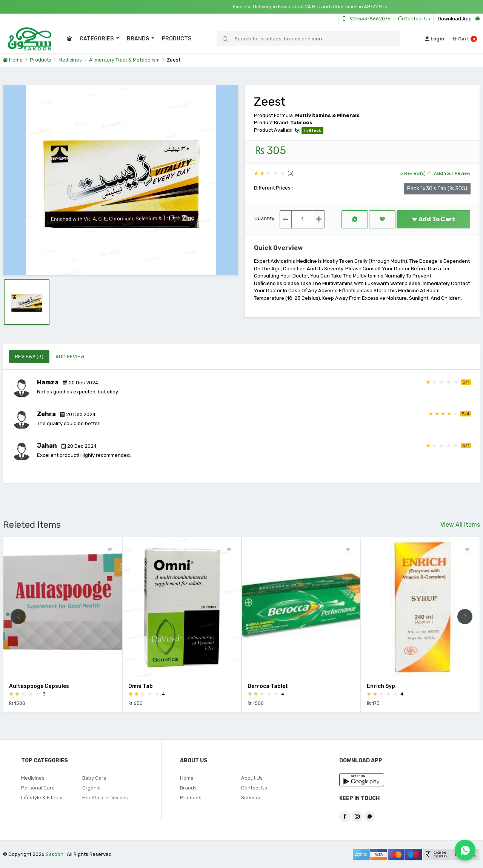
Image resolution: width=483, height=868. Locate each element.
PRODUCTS (177, 39)
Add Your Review (449, 173)
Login (435, 39)
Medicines (70, 60)
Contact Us (414, 19)
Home (13, 60)
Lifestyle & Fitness (42, 798)
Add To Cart (433, 219)
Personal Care (38, 788)
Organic (91, 788)
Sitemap (251, 798)
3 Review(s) (413, 173)
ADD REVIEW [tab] (70, 357)
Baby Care (94, 778)
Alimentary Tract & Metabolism (124, 60)
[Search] (308, 39)
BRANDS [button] (138, 39)
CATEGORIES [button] (97, 39)
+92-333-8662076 (366, 19)
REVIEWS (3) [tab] (29, 357)
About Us (252, 778)
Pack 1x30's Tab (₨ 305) (437, 188)
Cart (465, 39)
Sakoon (55, 855)
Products (41, 60)
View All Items (460, 525)
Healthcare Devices (105, 798)
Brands (188, 788)
